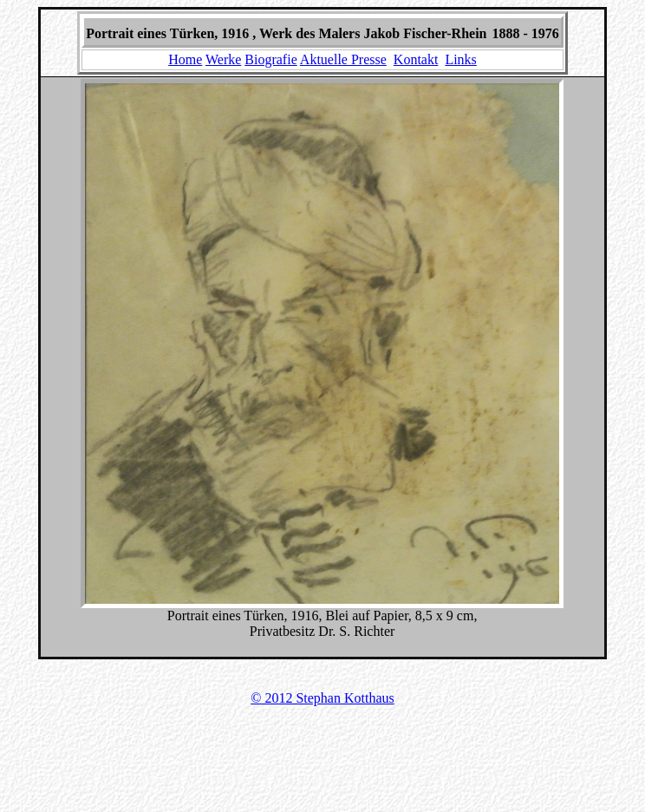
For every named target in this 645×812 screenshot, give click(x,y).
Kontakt (416, 59)
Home (185, 59)
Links (460, 59)
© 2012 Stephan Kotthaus (322, 698)
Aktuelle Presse (343, 59)
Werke (223, 59)
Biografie (270, 59)
